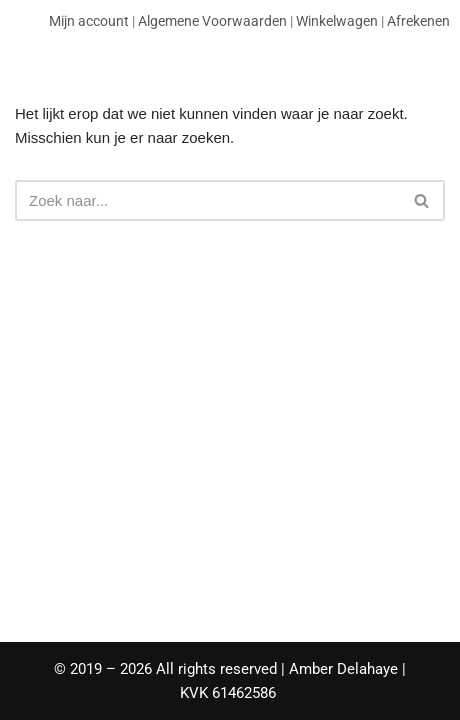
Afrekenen (418, 21)
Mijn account (89, 21)
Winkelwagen (337, 21)
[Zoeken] (207, 200)
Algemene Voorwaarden (212, 21)
